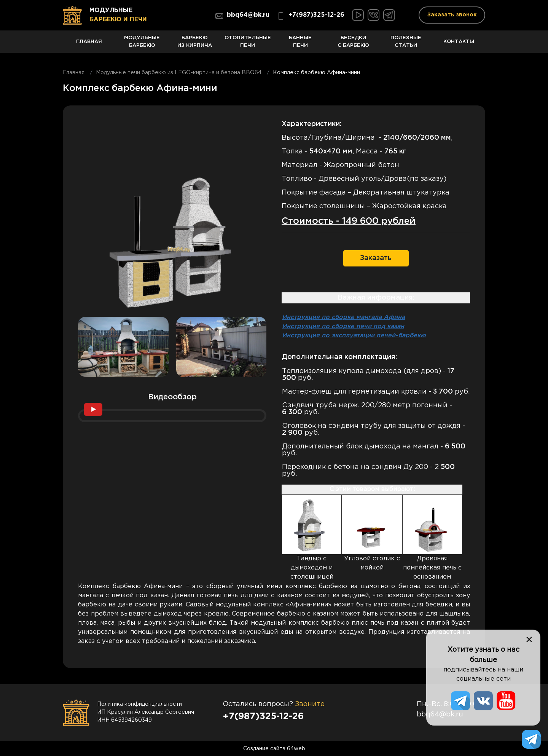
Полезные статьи (406, 44)
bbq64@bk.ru (242, 16)
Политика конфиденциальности (139, 704)
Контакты (459, 46)
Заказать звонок (452, 15)
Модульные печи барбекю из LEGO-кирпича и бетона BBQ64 (179, 73)
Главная (89, 46)
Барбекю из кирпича (195, 44)
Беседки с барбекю (353, 44)
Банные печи (300, 44)
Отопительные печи (248, 44)
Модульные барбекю (142, 44)
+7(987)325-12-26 (311, 16)
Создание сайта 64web (274, 748)
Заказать (376, 258)
